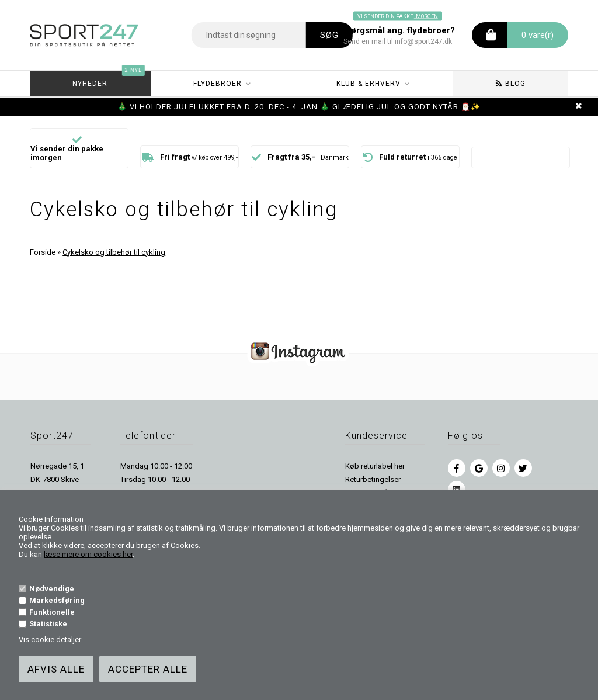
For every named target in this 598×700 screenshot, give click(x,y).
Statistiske (48, 624)
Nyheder (108, 79)
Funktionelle (52, 612)
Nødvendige (52, 589)
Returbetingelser (373, 479)
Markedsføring (57, 600)
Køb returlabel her (375, 466)
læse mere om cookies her (88, 554)
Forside (43, 252)
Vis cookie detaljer (50, 640)
